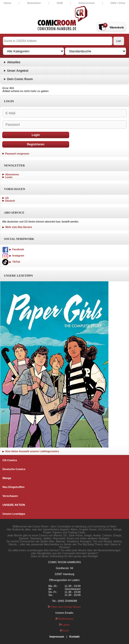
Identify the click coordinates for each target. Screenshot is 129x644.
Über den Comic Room (64, 607)
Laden (64, 625)
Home (8, 3)
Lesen (9, 177)
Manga (7, 478)
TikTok (11, 262)
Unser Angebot (18, 71)
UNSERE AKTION (14, 505)
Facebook (13, 249)
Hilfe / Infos (118, 3)
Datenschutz (87, 3)
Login (36, 135)
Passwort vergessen (17, 154)
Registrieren (36, 144)
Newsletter (34, 3)
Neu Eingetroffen (14, 487)
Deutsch (10, 201)
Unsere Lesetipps (14, 514)
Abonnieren (12, 175)
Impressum (57, 637)
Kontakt (74, 637)
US (7, 198)
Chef (64, 631)
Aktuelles (14, 62)
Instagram (13, 256)
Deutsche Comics (14, 469)
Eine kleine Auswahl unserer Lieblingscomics (31, 451)
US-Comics (10, 460)
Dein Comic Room (20, 79)
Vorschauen (10, 496)
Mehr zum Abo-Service (17, 227)
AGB (60, 3)
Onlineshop (65, 619)
